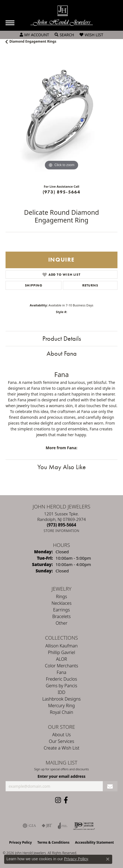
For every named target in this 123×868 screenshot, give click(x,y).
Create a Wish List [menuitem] (62, 748)
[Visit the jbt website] (47, 826)
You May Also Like (62, 467)
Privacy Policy (20, 842)
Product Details (62, 338)
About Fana (62, 353)
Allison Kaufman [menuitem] (61, 646)
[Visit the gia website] (29, 826)
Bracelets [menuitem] (62, 616)
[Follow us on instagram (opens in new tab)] (58, 800)
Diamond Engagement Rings (33, 41)
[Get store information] (62, 531)
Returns (90, 285)
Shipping (34, 285)
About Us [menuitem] (62, 735)
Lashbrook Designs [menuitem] (61, 699)
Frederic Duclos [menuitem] (61, 679)
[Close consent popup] (108, 859)
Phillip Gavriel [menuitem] (61, 652)
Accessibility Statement (94, 842)
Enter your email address (61, 776)
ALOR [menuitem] (61, 659)
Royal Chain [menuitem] (61, 712)
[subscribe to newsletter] (110, 786)
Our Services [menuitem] (61, 741)
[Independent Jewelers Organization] (84, 826)
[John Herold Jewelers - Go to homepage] (62, 16)
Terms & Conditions (53, 842)
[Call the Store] (61, 525)
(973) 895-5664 (62, 192)
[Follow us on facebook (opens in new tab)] (66, 800)
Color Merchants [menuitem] (61, 666)
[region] (61, 116)
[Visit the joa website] (63, 826)
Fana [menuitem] (62, 672)
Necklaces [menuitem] (61, 603)
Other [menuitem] (61, 623)
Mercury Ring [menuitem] (61, 706)
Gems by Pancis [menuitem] (61, 686)
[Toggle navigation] (10, 23)
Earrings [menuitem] (61, 610)
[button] (34, 35)
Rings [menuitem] (61, 596)
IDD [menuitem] (61, 692)
